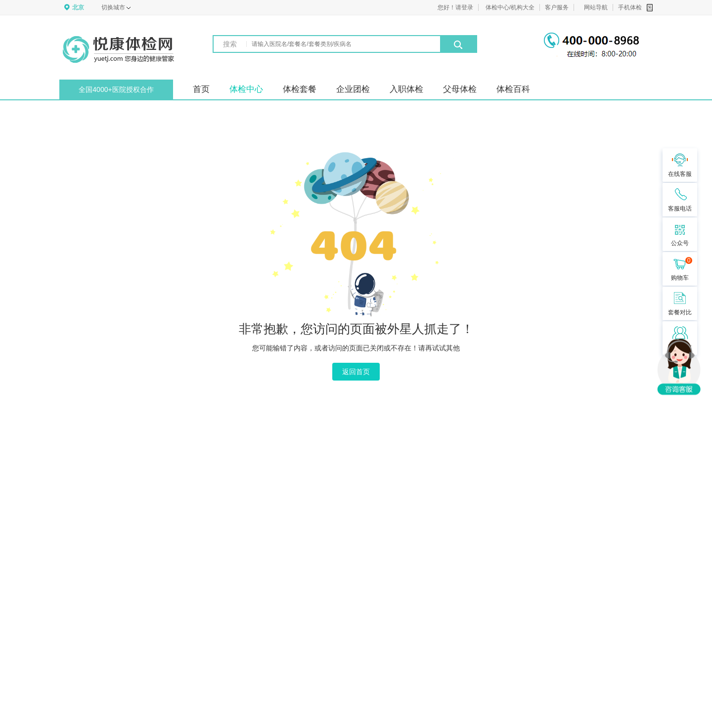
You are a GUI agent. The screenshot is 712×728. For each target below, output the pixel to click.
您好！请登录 (455, 7)
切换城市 (116, 7)
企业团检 (353, 89)
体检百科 (513, 89)
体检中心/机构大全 (510, 7)
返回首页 (356, 372)
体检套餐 (300, 89)
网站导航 (596, 7)
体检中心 (246, 89)
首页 (201, 89)
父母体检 (460, 89)
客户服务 (557, 7)
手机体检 (635, 8)
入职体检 (406, 89)
